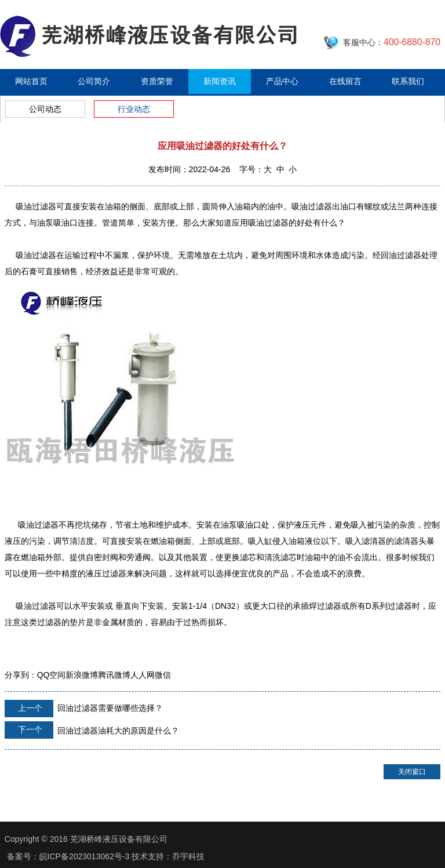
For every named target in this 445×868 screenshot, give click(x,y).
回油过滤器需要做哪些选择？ (84, 709)
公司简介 (94, 81)
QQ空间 (52, 675)
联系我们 (408, 81)
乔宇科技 (188, 856)
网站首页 (31, 81)
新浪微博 (82, 675)
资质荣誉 (157, 81)
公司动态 (45, 109)
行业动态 (134, 109)
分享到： (21, 675)
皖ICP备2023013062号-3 (85, 856)
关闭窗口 (412, 772)
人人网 (143, 675)
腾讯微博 (114, 675)
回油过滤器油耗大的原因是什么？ (92, 730)
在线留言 (345, 81)
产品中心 (282, 81)
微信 (163, 675)
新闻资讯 (220, 81)
